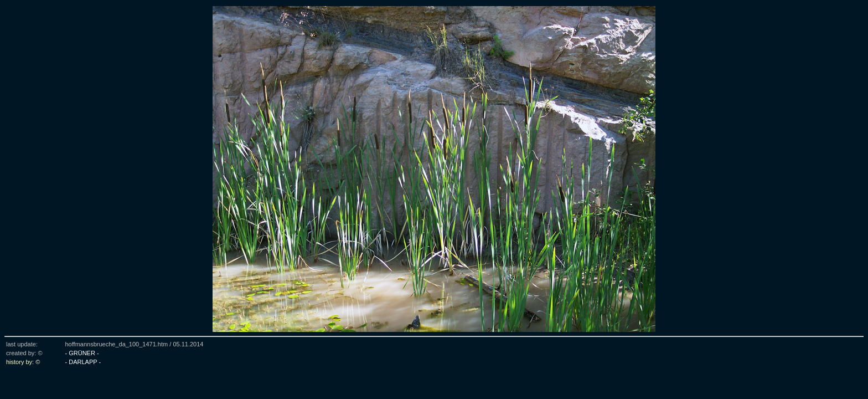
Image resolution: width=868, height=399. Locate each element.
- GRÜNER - (82, 353)
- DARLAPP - (83, 362)
